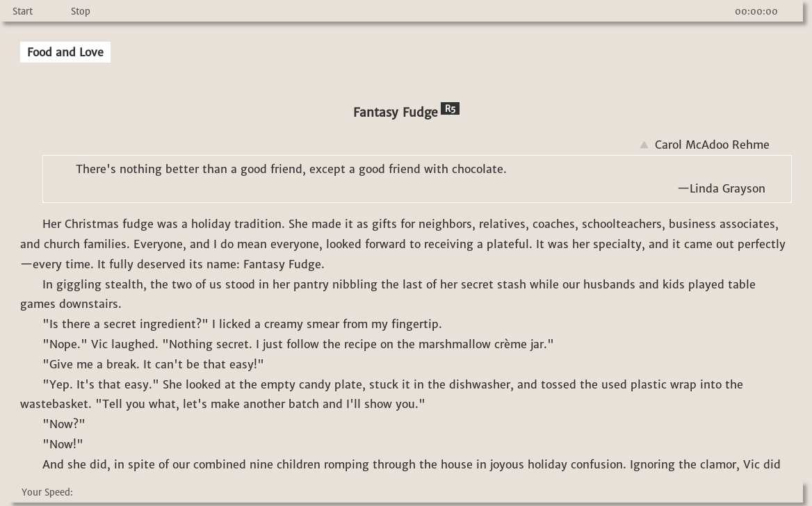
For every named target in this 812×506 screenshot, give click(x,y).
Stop (81, 11)
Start (23, 11)
